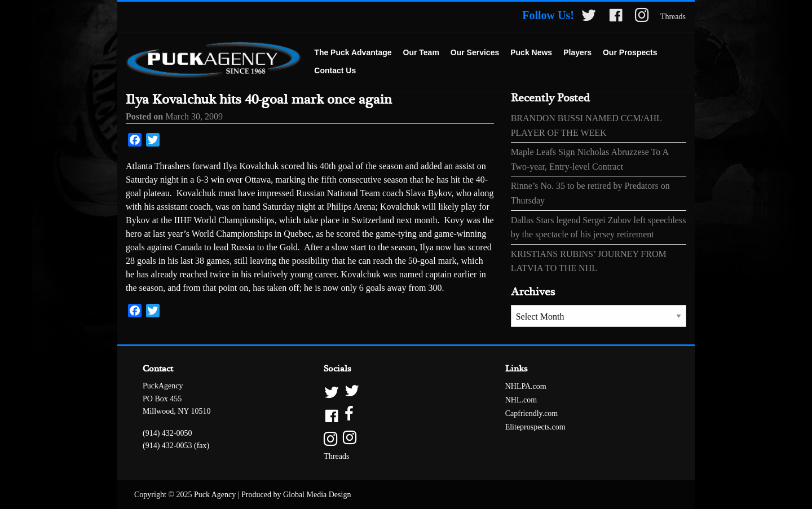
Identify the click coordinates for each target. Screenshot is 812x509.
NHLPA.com (526, 386)
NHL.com (521, 400)
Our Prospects (630, 52)
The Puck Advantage (353, 52)
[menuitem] (353, 53)
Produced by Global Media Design (296, 495)
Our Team (421, 52)
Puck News (531, 52)
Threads (673, 17)
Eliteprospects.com (535, 427)
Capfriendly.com (532, 413)
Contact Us (335, 70)
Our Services (475, 52)
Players (577, 52)
